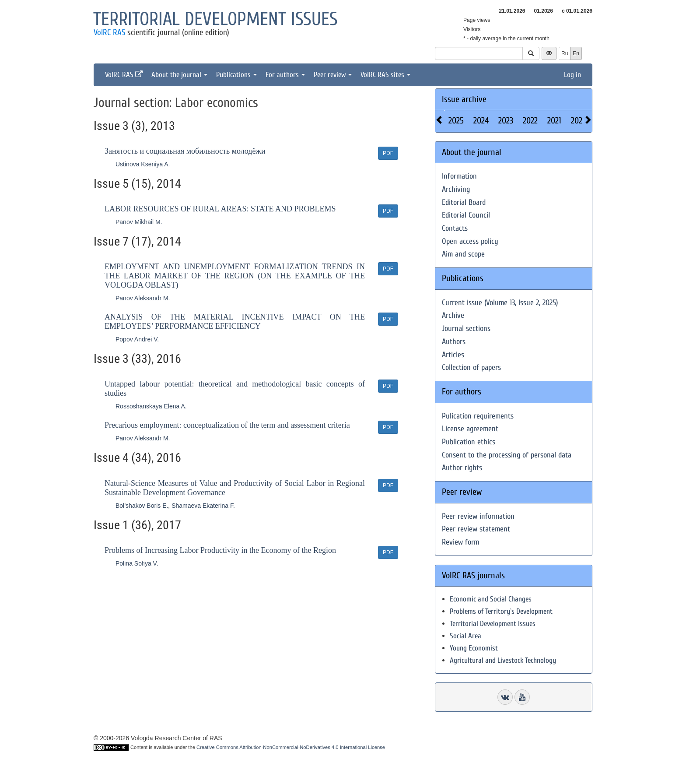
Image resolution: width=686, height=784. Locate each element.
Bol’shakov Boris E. (142, 506)
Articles (453, 355)
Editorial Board (464, 202)
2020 (579, 121)
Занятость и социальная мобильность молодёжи (185, 151)
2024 (481, 121)
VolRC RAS (109, 32)
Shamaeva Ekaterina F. (203, 506)
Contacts (455, 228)
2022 (530, 121)
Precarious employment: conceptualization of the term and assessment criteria (227, 425)
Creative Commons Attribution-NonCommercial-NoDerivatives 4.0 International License (291, 747)
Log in (572, 75)
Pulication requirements (478, 416)
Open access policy (470, 241)
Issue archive (464, 99)
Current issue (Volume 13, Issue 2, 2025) (500, 303)
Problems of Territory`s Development (501, 611)
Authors (454, 342)
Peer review (333, 75)
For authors (285, 75)
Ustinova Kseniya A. (143, 164)
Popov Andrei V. (137, 339)
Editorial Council (466, 215)
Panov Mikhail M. (139, 222)
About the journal (179, 75)
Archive (453, 315)
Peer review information (478, 516)
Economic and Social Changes (491, 599)
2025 (456, 121)
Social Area (465, 636)
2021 (554, 121)
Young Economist (474, 648)
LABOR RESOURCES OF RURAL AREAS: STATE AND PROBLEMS (220, 209)
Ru (565, 53)
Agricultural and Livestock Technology (503, 660)
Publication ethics (469, 442)
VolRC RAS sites (385, 75)
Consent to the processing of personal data (507, 455)
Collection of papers (471, 367)
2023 (506, 121)
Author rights (462, 468)
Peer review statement (476, 529)
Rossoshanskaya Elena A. (151, 406)
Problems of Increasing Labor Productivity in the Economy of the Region (220, 550)
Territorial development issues (215, 19)
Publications (236, 75)
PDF (388, 153)
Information (459, 176)
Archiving (456, 189)
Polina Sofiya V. (137, 563)
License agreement (470, 429)
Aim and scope (463, 254)
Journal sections (466, 329)
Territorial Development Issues (493, 624)
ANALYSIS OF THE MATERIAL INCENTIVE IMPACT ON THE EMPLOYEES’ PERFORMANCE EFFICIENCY (235, 322)
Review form (460, 542)
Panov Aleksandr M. (143, 298)
